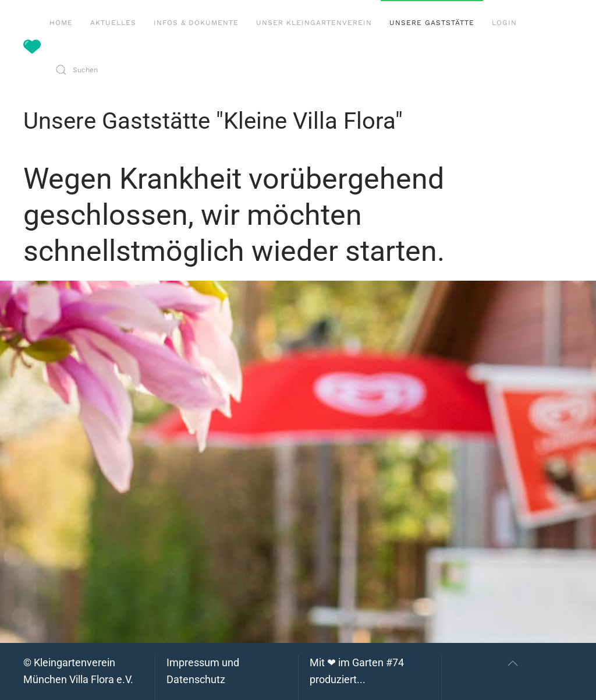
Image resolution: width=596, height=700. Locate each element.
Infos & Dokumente (196, 23)
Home (61, 23)
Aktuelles (113, 23)
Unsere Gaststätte (432, 23)
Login (504, 23)
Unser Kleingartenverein (314, 23)
